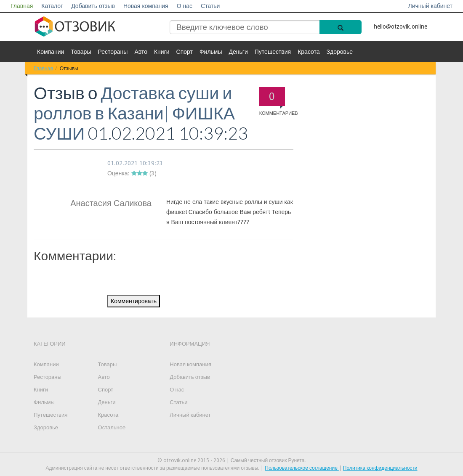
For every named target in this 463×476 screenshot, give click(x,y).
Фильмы (211, 52)
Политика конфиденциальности (380, 468)
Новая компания (146, 6)
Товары (81, 52)
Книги (162, 52)
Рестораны (113, 52)
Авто (141, 52)
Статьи (210, 6)
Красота (309, 52)
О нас (185, 6)
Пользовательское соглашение (302, 468)
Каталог (52, 6)
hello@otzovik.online (400, 26)
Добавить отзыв (93, 6)
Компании (51, 52)
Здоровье (340, 52)
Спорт (185, 52)
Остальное (112, 427)
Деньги (238, 52)
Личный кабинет (430, 6)
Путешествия (273, 52)
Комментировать (134, 301)
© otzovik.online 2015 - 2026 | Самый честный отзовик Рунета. (232, 460)
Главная (22, 6)
